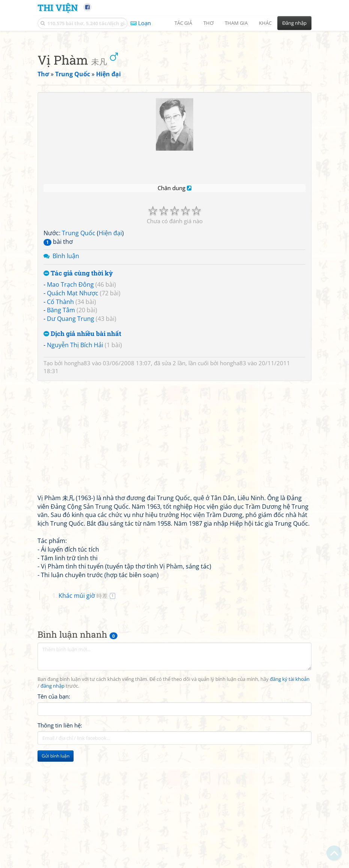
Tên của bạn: (54, 801)
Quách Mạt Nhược (73, 398)
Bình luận (66, 361)
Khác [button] (265, 23)
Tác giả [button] (183, 23)
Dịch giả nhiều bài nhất (82, 439)
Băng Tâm (61, 415)
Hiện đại (110, 338)
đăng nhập (53, 791)
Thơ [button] (208, 23)
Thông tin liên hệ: (60, 830)
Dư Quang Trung (71, 424)
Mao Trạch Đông (70, 390)
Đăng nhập (294, 23)
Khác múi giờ (83, 701)
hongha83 (77, 468)
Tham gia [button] (236, 23)
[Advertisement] (174, 88)
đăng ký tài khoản (290, 784)
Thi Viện (58, 7)
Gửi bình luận (56, 861)
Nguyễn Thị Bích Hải (75, 450)
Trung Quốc (79, 338)
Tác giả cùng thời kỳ (78, 379)
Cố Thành (60, 407)
